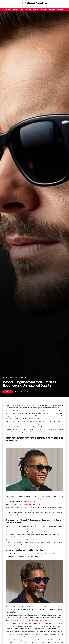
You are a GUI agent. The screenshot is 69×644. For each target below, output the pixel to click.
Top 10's (60, 9)
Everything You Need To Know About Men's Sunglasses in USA (32, 621)
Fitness (44, 9)
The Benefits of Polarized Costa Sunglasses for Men (28, 504)
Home (5, 378)
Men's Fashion (26, 9)
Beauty (9, 9)
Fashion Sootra (34, 3)
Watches (52, 9)
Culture (36, 9)
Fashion (16, 9)
